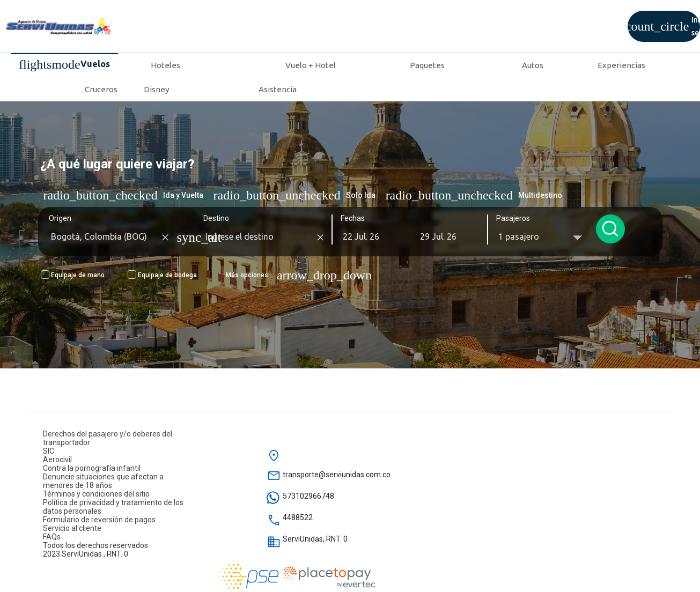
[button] (371, 236)
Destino (215, 219)
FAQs (52, 537)
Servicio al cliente (72, 528)
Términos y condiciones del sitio (96, 494)
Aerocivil (57, 460)
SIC (49, 451)
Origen (58, 219)
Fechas (351, 219)
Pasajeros (511, 219)
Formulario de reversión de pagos (99, 520)
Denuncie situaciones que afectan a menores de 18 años (103, 481)
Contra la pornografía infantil (92, 468)
